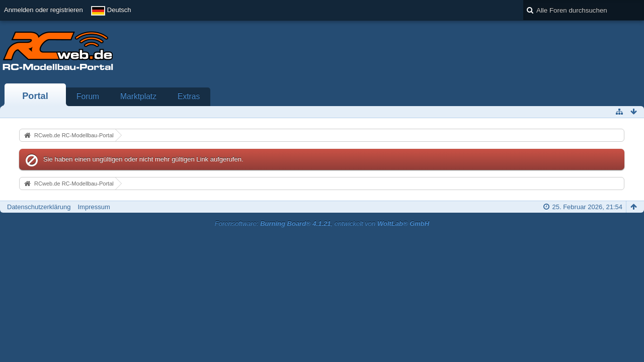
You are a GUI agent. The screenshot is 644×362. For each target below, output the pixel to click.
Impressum (94, 207)
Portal (35, 96)
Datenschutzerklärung (39, 207)
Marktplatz (138, 96)
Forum (88, 96)
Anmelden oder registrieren (44, 10)
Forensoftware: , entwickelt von (322, 223)
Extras (189, 96)
